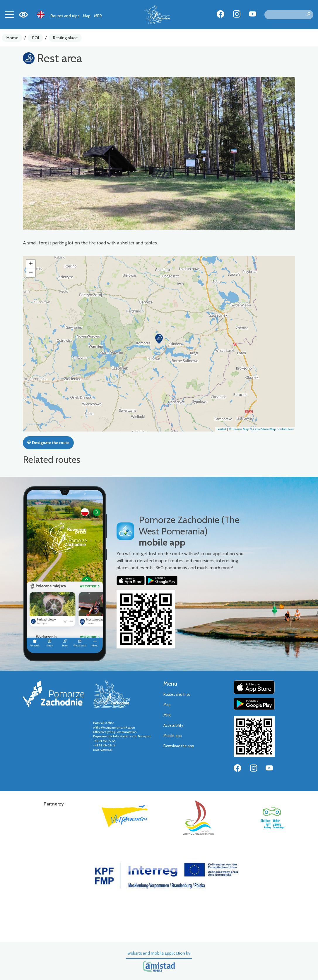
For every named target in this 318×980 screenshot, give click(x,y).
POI (36, 38)
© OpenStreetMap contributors (272, 429)
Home (12, 38)
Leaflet (221, 429)
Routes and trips (65, 16)
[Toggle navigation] (9, 15)
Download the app (179, 746)
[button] (159, 339)
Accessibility (173, 725)
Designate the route (48, 443)
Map (87, 16)
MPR (98, 16)
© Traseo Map (239, 429)
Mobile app (172, 736)
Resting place (65, 38)
